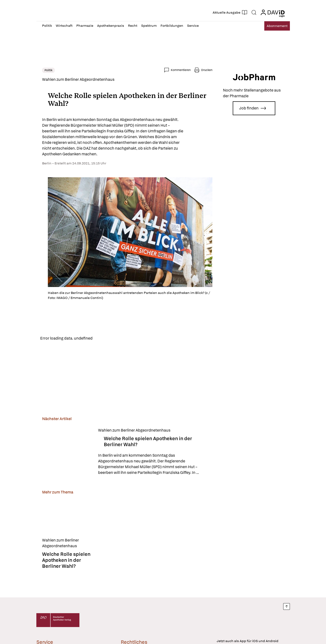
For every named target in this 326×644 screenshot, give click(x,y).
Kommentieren (181, 70)
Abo (274, 26)
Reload (103, 338)
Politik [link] (48, 70)
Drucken (207, 70)
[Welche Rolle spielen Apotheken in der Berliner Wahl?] (67, 452)
